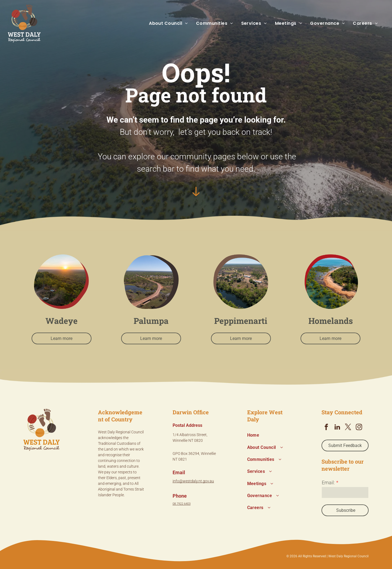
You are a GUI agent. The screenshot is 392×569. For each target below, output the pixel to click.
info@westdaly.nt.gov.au (193, 481)
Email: (328, 483)
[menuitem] (164, 23)
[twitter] (348, 428)
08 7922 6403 (182, 504)
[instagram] (359, 428)
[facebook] (326, 428)
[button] (164, 23)
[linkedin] (337, 428)
